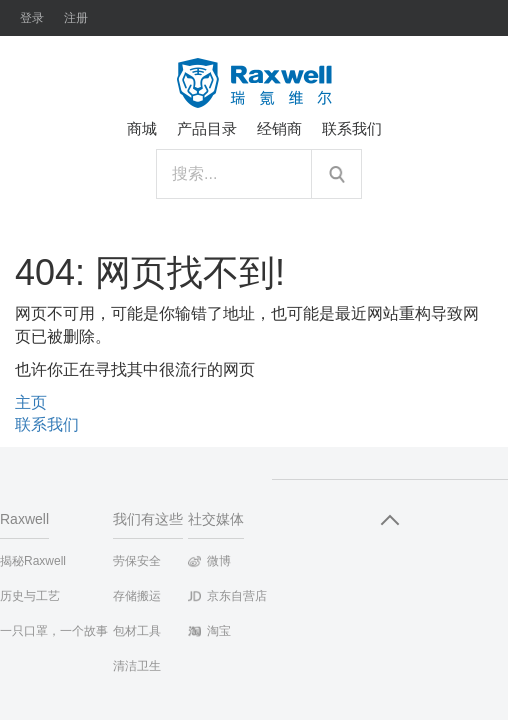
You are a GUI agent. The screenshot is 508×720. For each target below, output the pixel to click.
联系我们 (47, 424)
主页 (31, 402)
